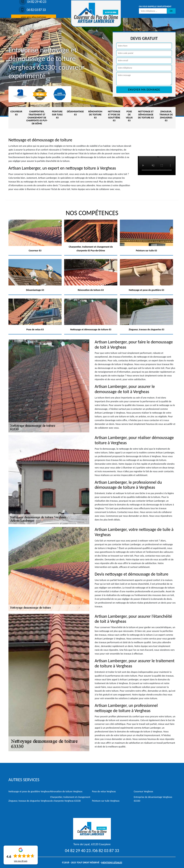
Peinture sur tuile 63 (57, 115)
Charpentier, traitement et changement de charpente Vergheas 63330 (70, 799)
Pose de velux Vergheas (104, 791)
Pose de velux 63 (129, 116)
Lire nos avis (21, 861)
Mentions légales (112, 863)
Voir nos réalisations (34, 17)
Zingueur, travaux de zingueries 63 (166, 116)
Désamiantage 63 (75, 113)
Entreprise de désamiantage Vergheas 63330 (153, 799)
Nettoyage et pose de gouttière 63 (114, 116)
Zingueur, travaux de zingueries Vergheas (29, 801)
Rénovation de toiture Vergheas (66, 791)
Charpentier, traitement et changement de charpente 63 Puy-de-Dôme (37, 118)
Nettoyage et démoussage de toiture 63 (146, 115)
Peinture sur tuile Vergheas (106, 801)
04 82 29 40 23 (78, 851)
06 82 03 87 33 (32, 10)
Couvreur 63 (16, 113)
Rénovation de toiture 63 (95, 115)
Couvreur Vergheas (144, 791)
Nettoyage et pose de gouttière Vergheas (29, 791)
